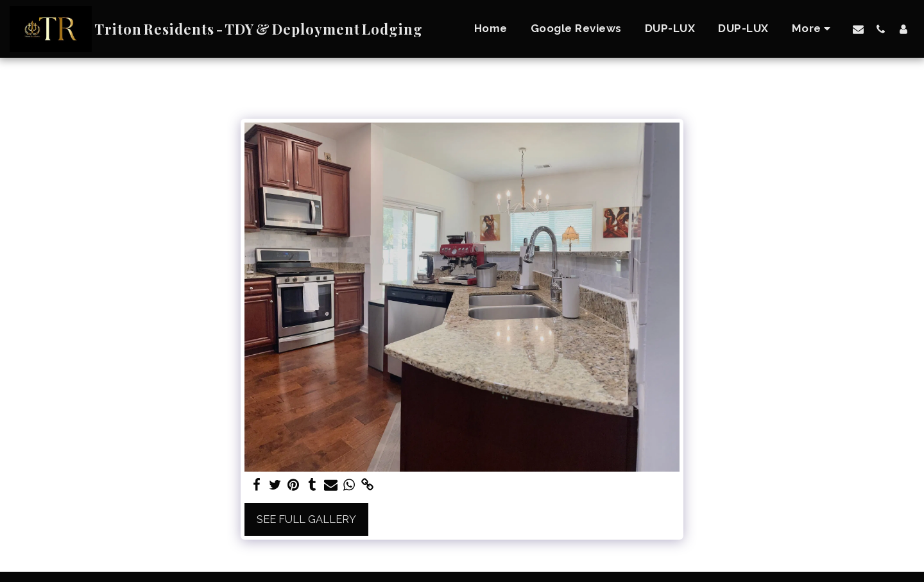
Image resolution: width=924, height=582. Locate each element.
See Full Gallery (306, 519)
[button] (858, 29)
